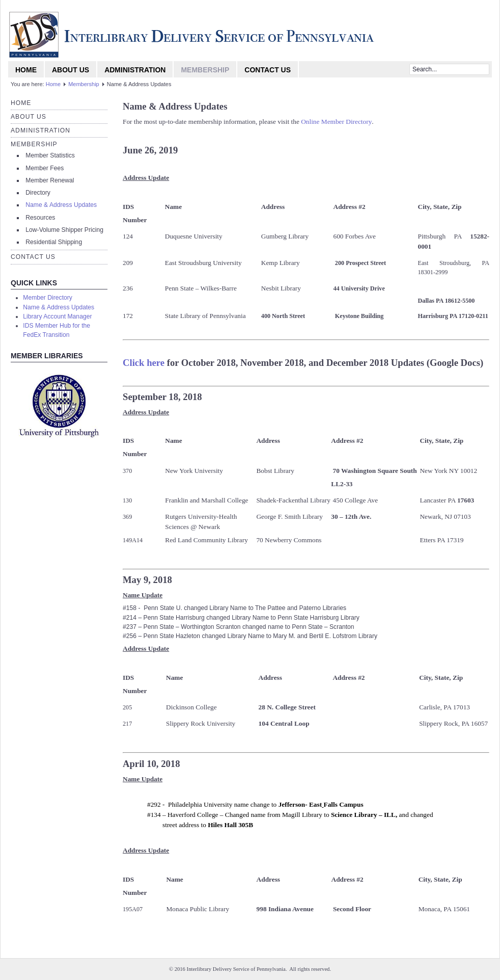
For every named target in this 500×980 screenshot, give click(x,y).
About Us (71, 70)
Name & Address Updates (61, 205)
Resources (40, 218)
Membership (205, 70)
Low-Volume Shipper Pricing (64, 230)
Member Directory (48, 298)
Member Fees (45, 168)
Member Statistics (50, 155)
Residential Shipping (54, 242)
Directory (38, 193)
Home (26, 70)
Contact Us (268, 70)
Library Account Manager (57, 316)
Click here (144, 363)
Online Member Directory (336, 122)
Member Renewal (50, 180)
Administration (135, 70)
